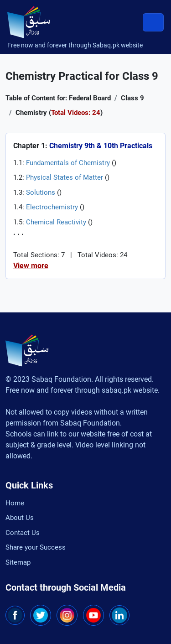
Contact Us (23, 533)
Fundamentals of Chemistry (68, 163)
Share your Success (36, 547)
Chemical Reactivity (56, 222)
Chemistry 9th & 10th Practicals (101, 146)
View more (31, 266)
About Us (20, 518)
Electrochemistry (52, 207)
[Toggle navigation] (153, 22)
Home (15, 503)
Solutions (41, 192)
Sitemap (18, 562)
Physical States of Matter (65, 177)
